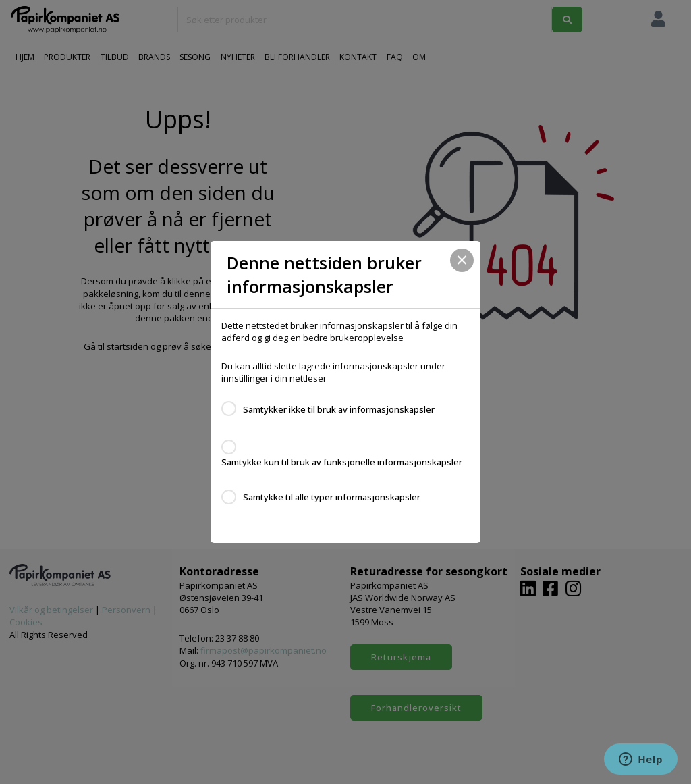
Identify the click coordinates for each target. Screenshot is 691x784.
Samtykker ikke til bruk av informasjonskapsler (339, 409)
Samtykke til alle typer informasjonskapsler (332, 497)
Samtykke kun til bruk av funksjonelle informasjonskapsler (342, 462)
